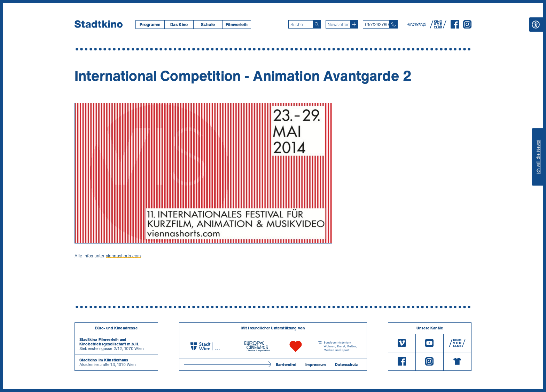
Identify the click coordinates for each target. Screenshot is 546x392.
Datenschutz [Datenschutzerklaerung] (346, 365)
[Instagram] (467, 26)
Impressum (316, 365)
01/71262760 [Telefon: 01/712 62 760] (377, 25)
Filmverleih (237, 25)
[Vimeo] (402, 343)
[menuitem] (150, 25)
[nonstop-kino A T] (418, 24)
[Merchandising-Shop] (457, 361)
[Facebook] (455, 26)
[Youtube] (429, 343)
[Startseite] (99, 24)
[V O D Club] (438, 26)
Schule (208, 25)
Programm (150, 25)
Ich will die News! (538, 157)
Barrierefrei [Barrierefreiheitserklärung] (286, 365)
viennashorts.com (123, 256)
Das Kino (179, 25)
